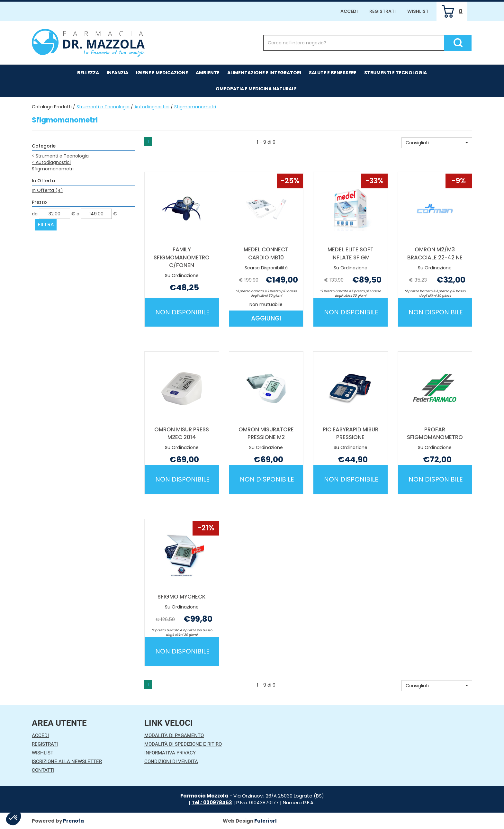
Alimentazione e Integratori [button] (264, 73)
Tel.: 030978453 (212, 802)
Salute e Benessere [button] (333, 73)
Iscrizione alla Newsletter (67, 761)
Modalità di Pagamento (174, 735)
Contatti (43, 770)
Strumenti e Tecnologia (103, 107)
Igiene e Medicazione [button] (162, 73)
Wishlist (418, 11)
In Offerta (47, 190)
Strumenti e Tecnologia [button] (396, 73)
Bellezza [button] (88, 73)
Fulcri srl (265, 821)
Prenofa (73, 821)
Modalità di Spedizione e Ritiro (183, 744)
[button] (437, 143)
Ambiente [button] (208, 73)
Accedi (349, 11)
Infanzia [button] (117, 73)
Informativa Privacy (170, 753)
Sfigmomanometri (53, 169)
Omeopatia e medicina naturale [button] (256, 89)
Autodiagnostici (152, 107)
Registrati (382, 11)
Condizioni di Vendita (171, 761)
